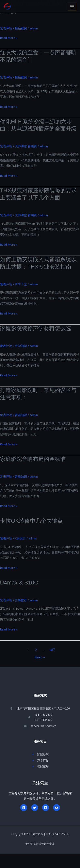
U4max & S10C (19, 583)
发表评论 (6, 28)
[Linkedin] (46, 808)
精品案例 (21, 28)
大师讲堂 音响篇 (26, 146)
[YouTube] (57, 808)
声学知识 (21, 346)
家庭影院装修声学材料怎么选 (36, 328)
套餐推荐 (21, 600)
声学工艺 (21, 284)
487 (52, 650)
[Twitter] (35, 808)
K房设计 (20, 538)
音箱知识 (21, 415)
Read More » (9, 38)
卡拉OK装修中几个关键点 (31, 521)
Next (40, 657)
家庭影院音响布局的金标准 (33, 459)
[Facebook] (24, 808)
